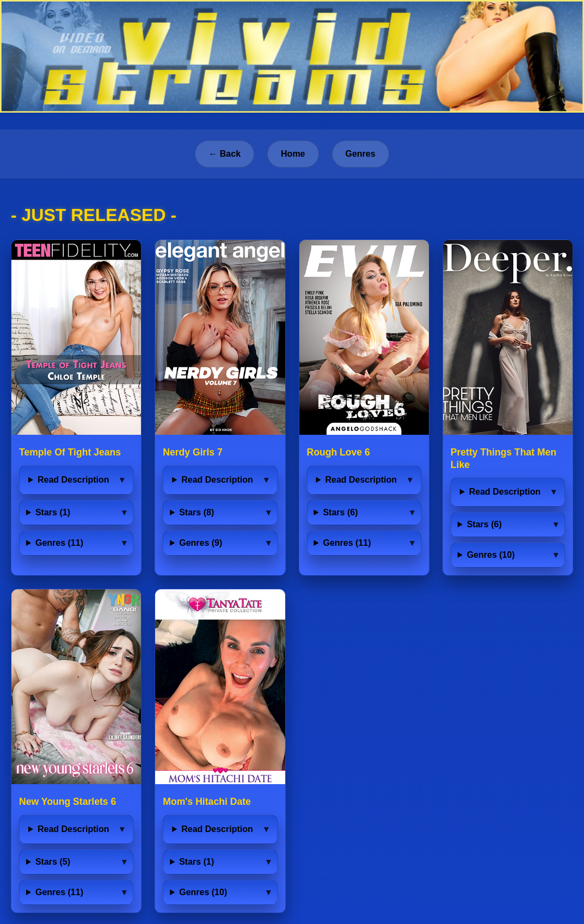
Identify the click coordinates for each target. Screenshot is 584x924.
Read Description (73, 480)
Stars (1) (53, 512)
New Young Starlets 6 (67, 802)
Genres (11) (59, 543)
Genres (361, 154)
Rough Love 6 (339, 452)
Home (293, 154)
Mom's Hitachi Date (207, 802)
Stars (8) (196, 512)
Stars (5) (53, 862)
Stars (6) (340, 512)
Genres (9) (201, 543)
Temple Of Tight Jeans (70, 452)
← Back (225, 154)
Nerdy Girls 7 (193, 452)
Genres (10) (491, 555)
